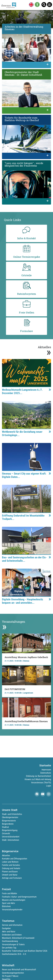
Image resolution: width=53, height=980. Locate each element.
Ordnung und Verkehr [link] (11, 868)
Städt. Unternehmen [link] (11, 840)
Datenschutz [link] (46, 773)
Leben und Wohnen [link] (10, 862)
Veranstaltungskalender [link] (12, 910)
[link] (31, 5)
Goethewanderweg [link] (10, 941)
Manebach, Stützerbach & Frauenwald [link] (18, 938)
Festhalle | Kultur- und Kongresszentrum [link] (19, 897)
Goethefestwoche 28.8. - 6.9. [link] (14, 954)
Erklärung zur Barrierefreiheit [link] (39, 776)
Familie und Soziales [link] (11, 865)
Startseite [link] (45, 765)
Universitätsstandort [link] (11, 837)
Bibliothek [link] (6, 906)
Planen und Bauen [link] (10, 872)
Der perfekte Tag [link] (9, 948)
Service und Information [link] (12, 925)
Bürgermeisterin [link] (9, 821)
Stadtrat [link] (5, 827)
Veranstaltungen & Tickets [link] (13, 944)
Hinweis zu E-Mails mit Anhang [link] (38, 779)
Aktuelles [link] (6, 855)
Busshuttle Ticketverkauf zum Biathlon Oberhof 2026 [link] (25, 951)
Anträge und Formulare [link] (12, 878)
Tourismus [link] (8, 921)
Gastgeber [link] (6, 928)
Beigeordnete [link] (8, 824)
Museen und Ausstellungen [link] (14, 900)
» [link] (49, 352)
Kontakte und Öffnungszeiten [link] (15, 859)
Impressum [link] (46, 770)
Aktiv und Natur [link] (9, 932)
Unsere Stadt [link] (10, 810)
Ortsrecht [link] (6, 833)
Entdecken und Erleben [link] (12, 935)
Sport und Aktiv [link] (9, 903)
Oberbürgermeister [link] (10, 817)
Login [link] (49, 786)
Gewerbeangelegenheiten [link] (13, 973)
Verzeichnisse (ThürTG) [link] (41, 783)
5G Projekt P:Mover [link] (10, 976)
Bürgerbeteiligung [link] (10, 830)
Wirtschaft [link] (8, 965)
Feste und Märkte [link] (9, 893)
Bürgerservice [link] (10, 851)
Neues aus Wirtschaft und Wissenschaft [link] (19, 970)
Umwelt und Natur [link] (10, 875)
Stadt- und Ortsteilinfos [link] (12, 814)
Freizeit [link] (6, 889)
